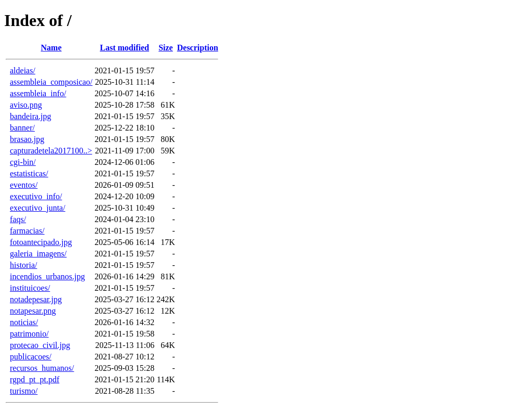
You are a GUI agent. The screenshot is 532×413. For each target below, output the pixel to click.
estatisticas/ (29, 173)
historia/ (23, 265)
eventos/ (24, 185)
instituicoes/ (30, 288)
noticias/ (24, 322)
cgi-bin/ (23, 162)
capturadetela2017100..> (51, 151)
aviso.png (26, 105)
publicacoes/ (31, 357)
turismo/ (24, 391)
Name (51, 48)
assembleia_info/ (38, 93)
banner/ (22, 128)
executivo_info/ (36, 196)
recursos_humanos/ (42, 368)
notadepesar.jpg (36, 299)
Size (166, 48)
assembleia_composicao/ (51, 82)
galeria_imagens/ (38, 254)
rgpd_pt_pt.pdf (35, 379)
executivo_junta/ (38, 208)
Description (198, 48)
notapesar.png (33, 311)
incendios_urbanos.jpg (47, 276)
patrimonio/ (29, 334)
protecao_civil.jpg (40, 345)
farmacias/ (27, 231)
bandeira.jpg (31, 116)
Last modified (124, 48)
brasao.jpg (27, 139)
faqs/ (18, 219)
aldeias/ (23, 70)
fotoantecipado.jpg (41, 242)
